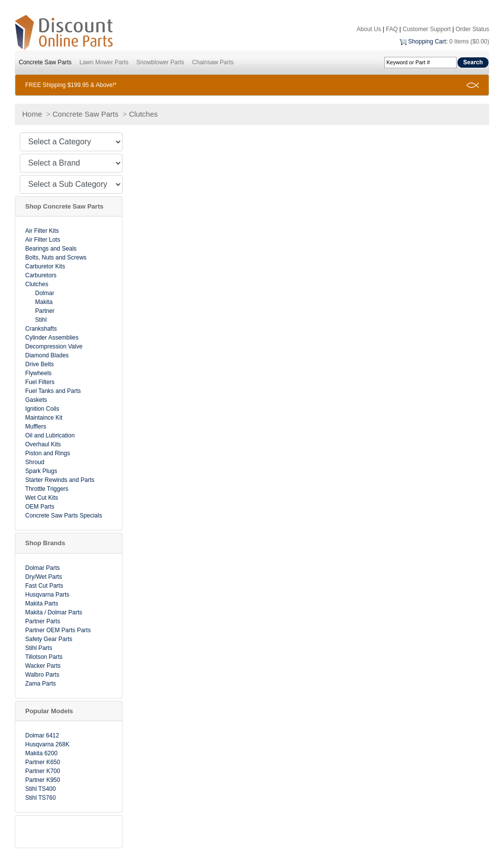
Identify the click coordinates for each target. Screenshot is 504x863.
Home (32, 114)
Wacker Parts (43, 666)
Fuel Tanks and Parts (53, 391)
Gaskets (36, 400)
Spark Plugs (41, 471)
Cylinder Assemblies (52, 338)
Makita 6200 (41, 753)
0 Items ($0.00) (469, 42)
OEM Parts (40, 507)
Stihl (41, 320)
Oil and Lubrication (50, 435)
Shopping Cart (427, 42)
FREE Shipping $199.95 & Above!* (71, 85)
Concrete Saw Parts (45, 62)
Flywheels (38, 373)
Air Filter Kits (42, 231)
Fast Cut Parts (44, 586)
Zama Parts (41, 684)
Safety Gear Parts (49, 639)
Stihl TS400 (41, 789)
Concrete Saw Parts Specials (63, 516)
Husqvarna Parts (47, 595)
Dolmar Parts (42, 568)
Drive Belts (40, 364)
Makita (44, 302)
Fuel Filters (40, 382)
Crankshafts (41, 329)
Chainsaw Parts (213, 62)
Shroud (35, 462)
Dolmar (45, 293)
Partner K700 (43, 771)
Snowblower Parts (160, 62)
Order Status (472, 29)
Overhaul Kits (43, 444)
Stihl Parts (39, 648)
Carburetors (41, 275)
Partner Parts (43, 621)
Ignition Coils (42, 409)
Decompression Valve (54, 346)
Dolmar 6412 (42, 735)
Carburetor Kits (45, 266)
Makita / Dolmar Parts (54, 612)
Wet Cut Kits (42, 498)
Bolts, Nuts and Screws (56, 258)
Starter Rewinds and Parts (60, 480)
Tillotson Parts (44, 657)
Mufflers (36, 427)
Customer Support (427, 29)
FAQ (392, 29)
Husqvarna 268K (47, 744)
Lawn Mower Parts (104, 62)
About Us (369, 29)
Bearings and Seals (51, 249)
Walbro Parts (42, 675)
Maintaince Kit (44, 418)
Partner (45, 311)
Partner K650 (43, 762)
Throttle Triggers (47, 489)
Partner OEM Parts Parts (58, 630)
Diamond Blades (47, 355)
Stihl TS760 (41, 798)
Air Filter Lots (43, 240)
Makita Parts (42, 604)
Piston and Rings (48, 453)
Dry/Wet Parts (43, 577)
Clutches (143, 114)
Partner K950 (43, 780)
